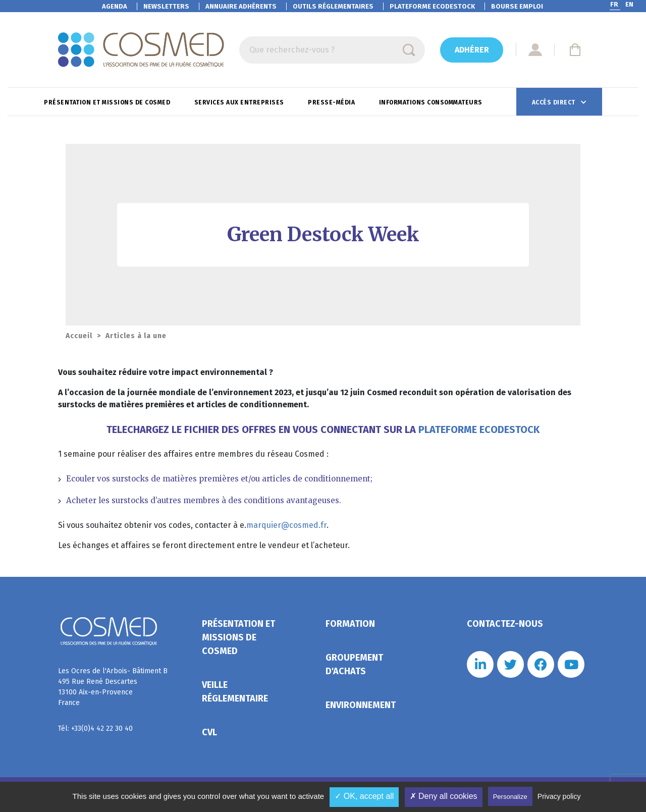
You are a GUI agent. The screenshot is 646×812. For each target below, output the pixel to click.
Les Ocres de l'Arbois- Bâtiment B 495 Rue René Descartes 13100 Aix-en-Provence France (113, 687)
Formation (350, 624)
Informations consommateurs (432, 102)
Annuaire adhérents (241, 6)
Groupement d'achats (354, 664)
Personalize (510, 797)
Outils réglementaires (333, 6)
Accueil (79, 336)
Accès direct (555, 102)
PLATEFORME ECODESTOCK (479, 429)
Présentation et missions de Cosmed (108, 102)
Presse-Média (332, 102)
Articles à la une (136, 336)
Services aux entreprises (240, 102)
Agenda (115, 6)
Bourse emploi (517, 6)
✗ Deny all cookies (444, 796)
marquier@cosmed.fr (286, 525)
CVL (209, 732)
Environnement (361, 705)
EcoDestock (432, 6)
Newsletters (166, 6)
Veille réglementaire (235, 692)
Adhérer (472, 50)
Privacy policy (559, 796)
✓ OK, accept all (364, 796)
